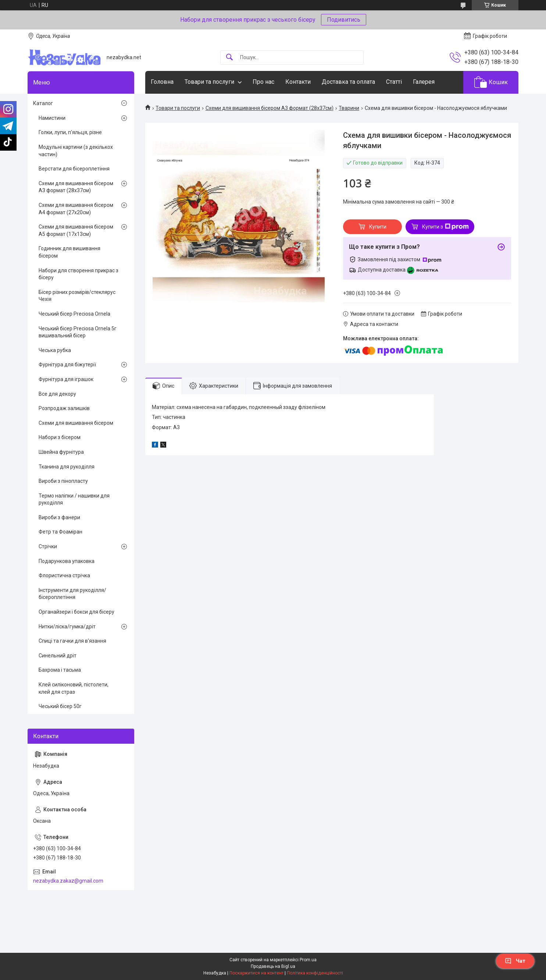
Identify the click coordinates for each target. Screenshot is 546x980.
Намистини (52, 118)
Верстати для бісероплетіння (74, 169)
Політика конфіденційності (315, 973)
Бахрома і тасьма (60, 670)
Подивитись (344, 20)
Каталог (43, 103)
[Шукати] (229, 58)
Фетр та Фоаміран (60, 532)
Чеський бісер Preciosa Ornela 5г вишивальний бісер (78, 332)
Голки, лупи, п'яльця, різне (70, 132)
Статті (394, 82)
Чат (515, 961)
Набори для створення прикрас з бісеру (78, 274)
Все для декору (57, 394)
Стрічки (48, 546)
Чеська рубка (55, 350)
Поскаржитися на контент (256, 973)
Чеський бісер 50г (60, 706)
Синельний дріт (58, 656)
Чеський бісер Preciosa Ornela (74, 314)
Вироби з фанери (59, 517)
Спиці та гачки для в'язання (72, 641)
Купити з (445, 227)
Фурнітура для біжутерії (67, 365)
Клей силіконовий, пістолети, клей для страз (74, 688)
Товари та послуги (209, 82)
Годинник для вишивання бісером (69, 252)
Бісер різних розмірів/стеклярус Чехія (77, 296)
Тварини (349, 108)
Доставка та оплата (348, 82)
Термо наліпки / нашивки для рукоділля (74, 499)
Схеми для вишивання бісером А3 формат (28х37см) (270, 108)
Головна (162, 82)
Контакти (298, 82)
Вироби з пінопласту (63, 481)
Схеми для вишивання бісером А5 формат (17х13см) (76, 230)
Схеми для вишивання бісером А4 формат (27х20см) (76, 209)
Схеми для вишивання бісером (76, 423)
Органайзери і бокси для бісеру (76, 612)
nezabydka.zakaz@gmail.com (68, 881)
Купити (378, 227)
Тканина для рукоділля (67, 467)
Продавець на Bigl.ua (273, 966)
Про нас (263, 82)
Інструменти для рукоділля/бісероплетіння (72, 594)
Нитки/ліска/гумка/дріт (67, 627)
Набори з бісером (60, 437)
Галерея (424, 82)
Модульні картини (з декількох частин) (76, 151)
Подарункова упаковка (67, 561)
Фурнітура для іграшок (66, 379)
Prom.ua (308, 960)
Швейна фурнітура (61, 452)
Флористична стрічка (64, 575)
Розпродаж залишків (64, 408)
